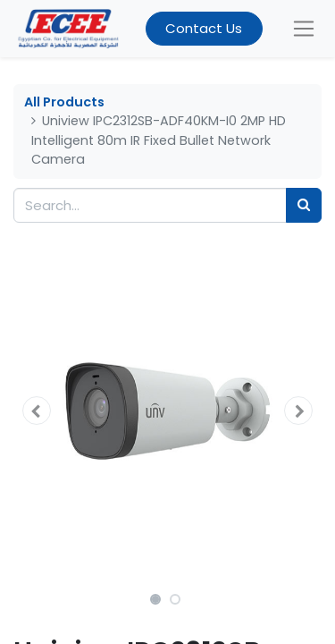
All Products (64, 102)
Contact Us (204, 28)
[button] (37, 411)
